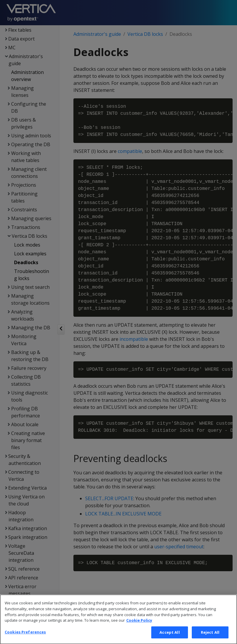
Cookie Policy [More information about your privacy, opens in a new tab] (139, 628)
